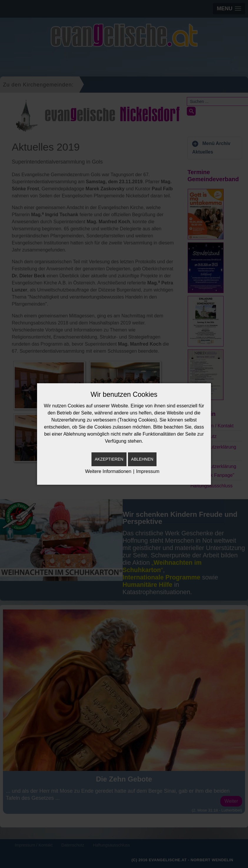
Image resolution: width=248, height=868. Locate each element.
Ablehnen (142, 459)
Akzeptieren (109, 459)
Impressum (148, 471)
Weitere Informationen (108, 471)
